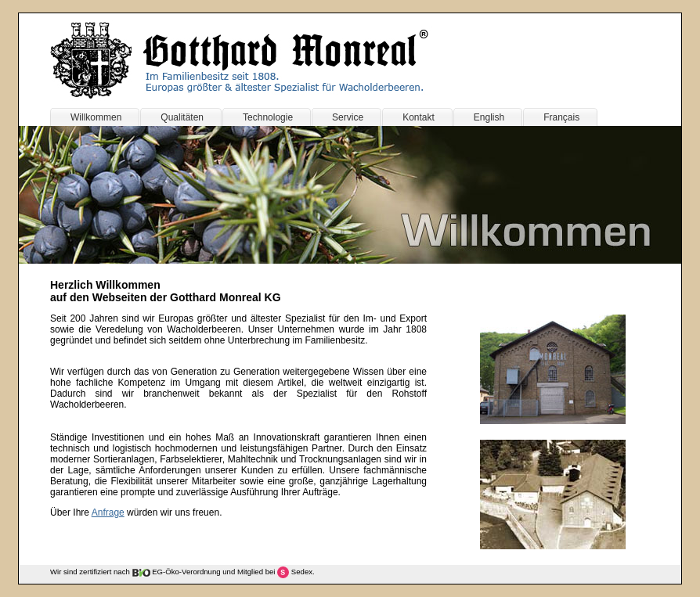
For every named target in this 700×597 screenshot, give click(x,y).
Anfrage (108, 512)
